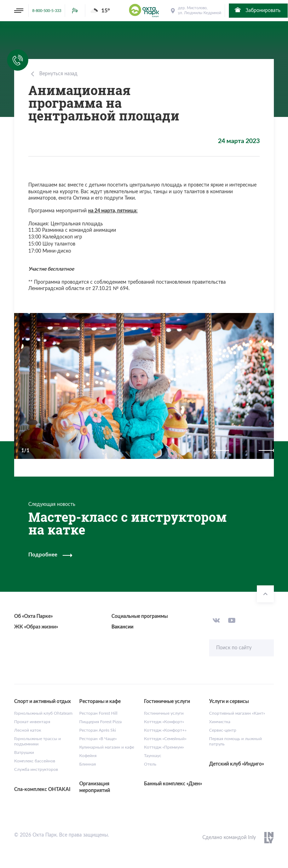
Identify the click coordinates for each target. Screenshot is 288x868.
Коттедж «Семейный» (165, 739)
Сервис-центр (223, 730)
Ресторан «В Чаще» (98, 739)
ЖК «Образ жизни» (36, 627)
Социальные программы (140, 616)
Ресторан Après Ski (98, 730)
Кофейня (88, 756)
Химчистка (220, 722)
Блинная (88, 764)
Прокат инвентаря (32, 722)
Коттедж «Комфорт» (164, 722)
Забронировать (257, 10)
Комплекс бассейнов (35, 761)
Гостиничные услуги (164, 713)
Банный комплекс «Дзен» (173, 784)
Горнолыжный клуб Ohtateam (43, 713)
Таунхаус (153, 756)
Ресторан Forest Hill (98, 713)
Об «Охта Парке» (33, 616)
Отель (150, 764)
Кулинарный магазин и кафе (107, 747)
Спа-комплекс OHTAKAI (42, 790)
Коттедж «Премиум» (164, 747)
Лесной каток (28, 730)
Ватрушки (24, 752)
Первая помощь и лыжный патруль (235, 742)
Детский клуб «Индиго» (237, 764)
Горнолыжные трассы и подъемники (38, 742)
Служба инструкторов (36, 769)
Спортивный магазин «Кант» (237, 713)
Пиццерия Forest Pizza (100, 722)
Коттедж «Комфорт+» (165, 730)
